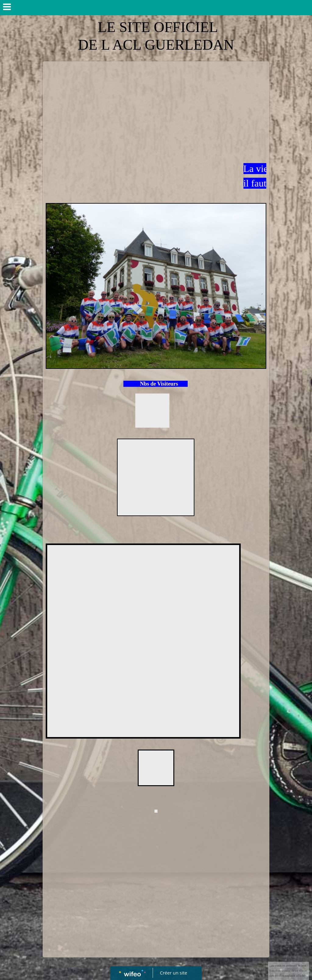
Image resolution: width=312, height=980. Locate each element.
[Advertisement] (156, 110)
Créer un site (174, 973)
